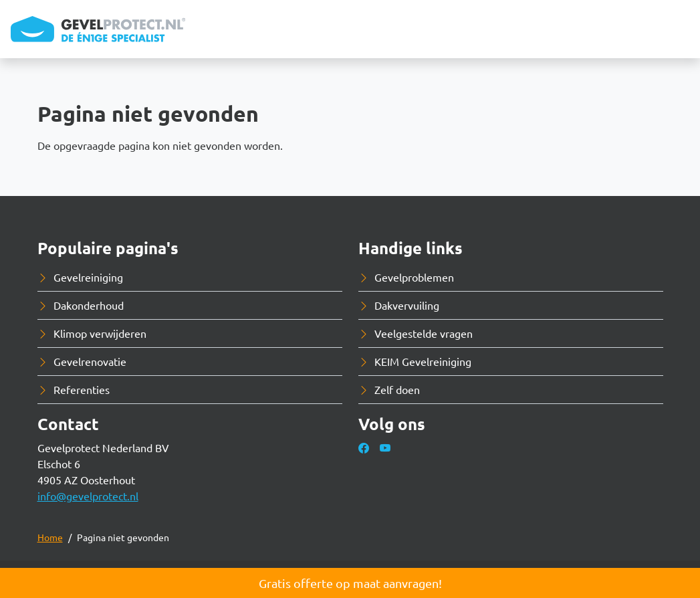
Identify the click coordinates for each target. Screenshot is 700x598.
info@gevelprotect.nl (88, 496)
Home (50, 537)
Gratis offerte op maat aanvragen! (350, 583)
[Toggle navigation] (679, 29)
